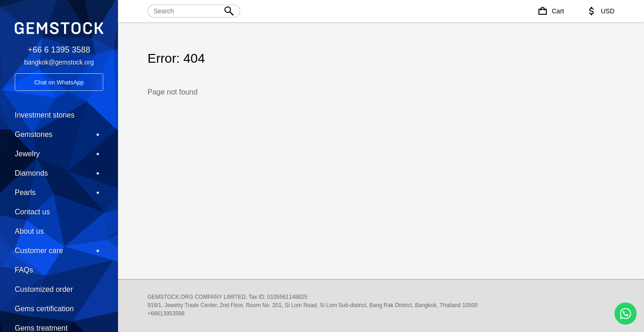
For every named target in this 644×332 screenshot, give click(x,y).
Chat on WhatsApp (59, 82)
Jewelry (59, 154)
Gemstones (59, 135)
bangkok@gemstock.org (59, 62)
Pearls (59, 193)
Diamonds (59, 173)
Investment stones (45, 115)
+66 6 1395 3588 (59, 50)
